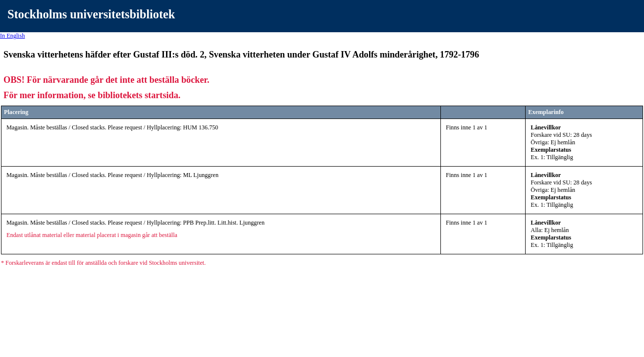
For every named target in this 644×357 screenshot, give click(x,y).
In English (12, 36)
